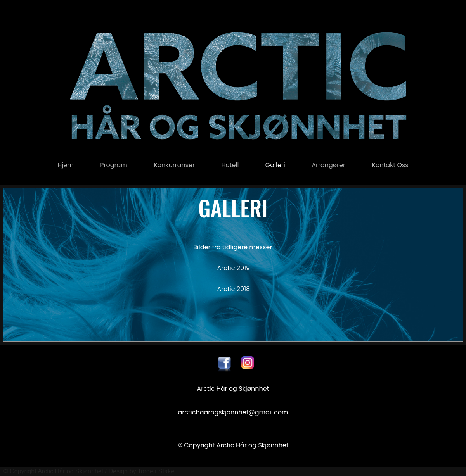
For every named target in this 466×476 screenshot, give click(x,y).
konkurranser (174, 165)
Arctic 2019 (234, 268)
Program (114, 165)
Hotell (230, 165)
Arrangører (328, 165)
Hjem (65, 165)
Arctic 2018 (233, 289)
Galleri (275, 165)
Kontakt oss (390, 165)
